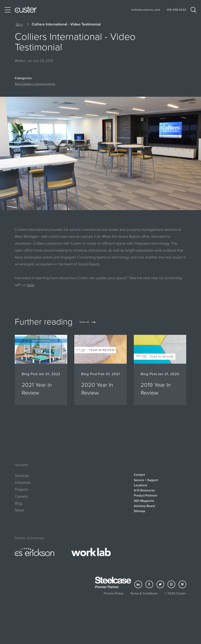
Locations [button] (141, 485)
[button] (86, 322)
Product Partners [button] (145, 495)
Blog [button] (19, 503)
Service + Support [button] (146, 480)
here (31, 284)
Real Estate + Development (35, 83)
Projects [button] (21, 489)
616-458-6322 (177, 10)
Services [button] (22, 475)
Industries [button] (23, 482)
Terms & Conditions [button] (144, 593)
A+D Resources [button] (144, 490)
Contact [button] (139, 475)
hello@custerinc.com (146, 10)
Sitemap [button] (140, 511)
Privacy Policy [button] (114, 593)
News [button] (20, 510)
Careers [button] (21, 496)
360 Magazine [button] (144, 501)
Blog (19, 24)
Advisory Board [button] (144, 506)
